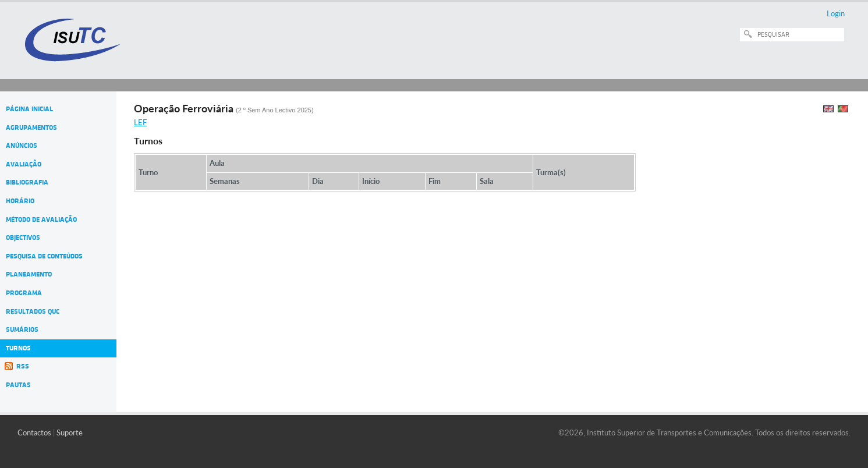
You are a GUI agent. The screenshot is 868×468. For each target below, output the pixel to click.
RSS (23, 366)
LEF (140, 122)
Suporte (70, 432)
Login (836, 13)
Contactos (34, 432)
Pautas (18, 385)
